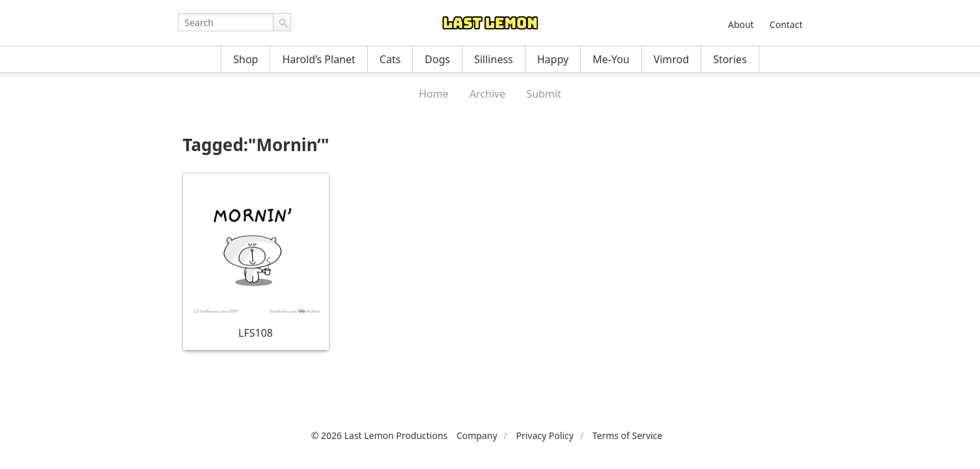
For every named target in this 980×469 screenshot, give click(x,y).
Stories (730, 59)
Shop (245, 59)
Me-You (611, 59)
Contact (786, 24)
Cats (390, 59)
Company (477, 435)
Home (434, 94)
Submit (543, 94)
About (741, 24)
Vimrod (672, 59)
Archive (487, 94)
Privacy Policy (544, 435)
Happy (553, 59)
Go (282, 22)
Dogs (437, 59)
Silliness (494, 59)
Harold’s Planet (318, 59)
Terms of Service (628, 435)
